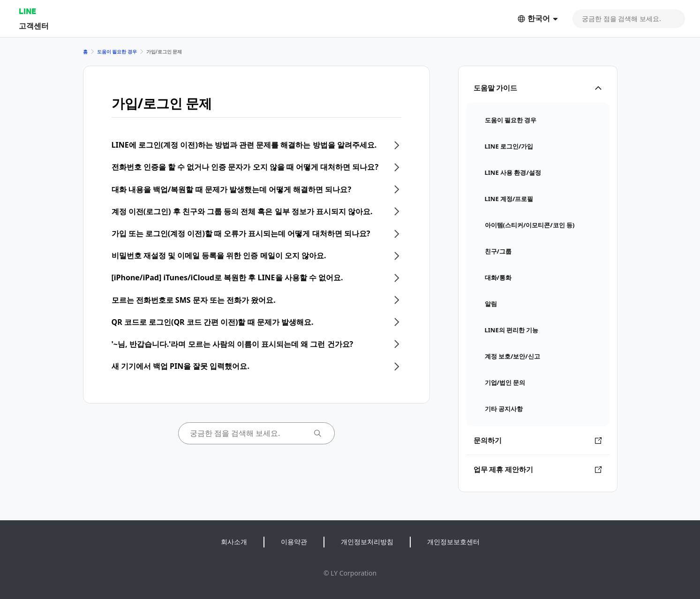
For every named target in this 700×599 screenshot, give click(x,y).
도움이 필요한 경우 (117, 52)
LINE (27, 11)
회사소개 (234, 542)
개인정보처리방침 (367, 542)
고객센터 (34, 26)
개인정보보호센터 (453, 542)
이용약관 (294, 542)
